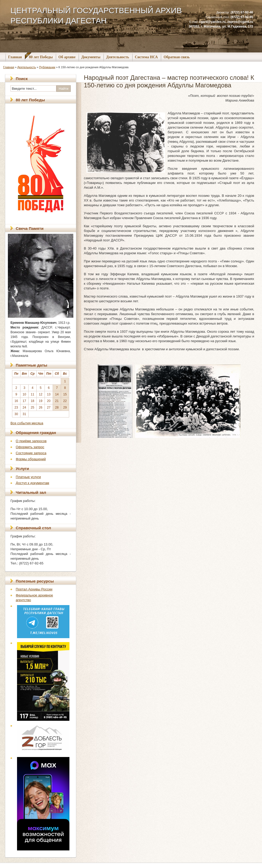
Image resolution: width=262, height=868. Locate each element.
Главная (15, 57)
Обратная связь (177, 57)
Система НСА (146, 57)
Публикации (47, 67)
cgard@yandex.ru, (213, 22)
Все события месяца (27, 423)
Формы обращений (31, 459)
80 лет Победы (41, 57)
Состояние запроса (31, 453)
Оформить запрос (30, 447)
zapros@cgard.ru (240, 22)
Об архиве (67, 57)
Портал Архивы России (34, 589)
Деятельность (118, 57)
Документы (91, 57)
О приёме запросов (31, 441)
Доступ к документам (32, 483)
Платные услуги (28, 477)
